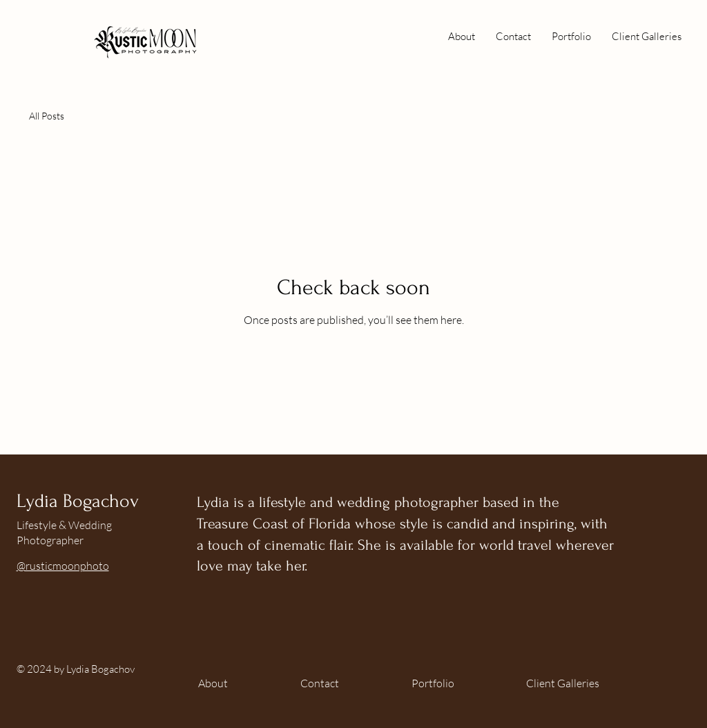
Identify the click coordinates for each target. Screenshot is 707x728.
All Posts (47, 116)
